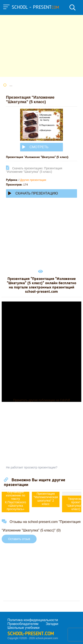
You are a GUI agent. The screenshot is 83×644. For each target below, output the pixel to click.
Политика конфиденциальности (33, 620)
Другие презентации (33, 180)
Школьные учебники (24, 628)
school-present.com (31, 634)
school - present (35, 7)
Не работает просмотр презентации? (32, 467)
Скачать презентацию (33, 193)
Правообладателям (23, 624)
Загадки (52, 624)
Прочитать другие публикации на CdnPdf (41, 400)
